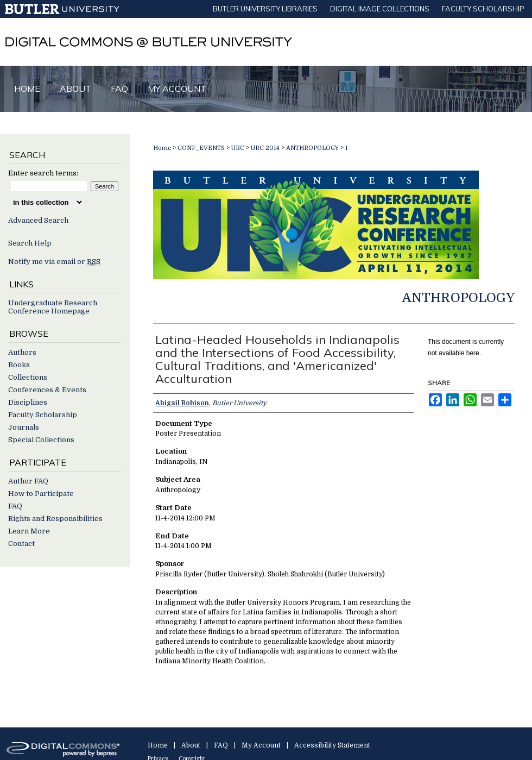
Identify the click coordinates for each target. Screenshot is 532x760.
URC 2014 (266, 148)
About (191, 745)
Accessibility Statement (332, 745)
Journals (24, 427)
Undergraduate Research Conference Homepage (53, 307)
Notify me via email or (54, 262)
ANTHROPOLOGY (313, 148)
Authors (22, 352)
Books (19, 365)
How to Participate (41, 494)
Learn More (29, 531)
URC (239, 148)
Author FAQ (28, 481)
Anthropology (458, 298)
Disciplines (28, 402)
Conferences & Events (47, 390)
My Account (261, 745)
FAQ (15, 506)
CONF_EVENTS (202, 148)
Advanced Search (38, 220)
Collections (28, 377)
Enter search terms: (43, 173)
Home (162, 148)
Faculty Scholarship (43, 415)
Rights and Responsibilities (55, 519)
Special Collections (41, 440)
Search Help (30, 243)
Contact (21, 544)
